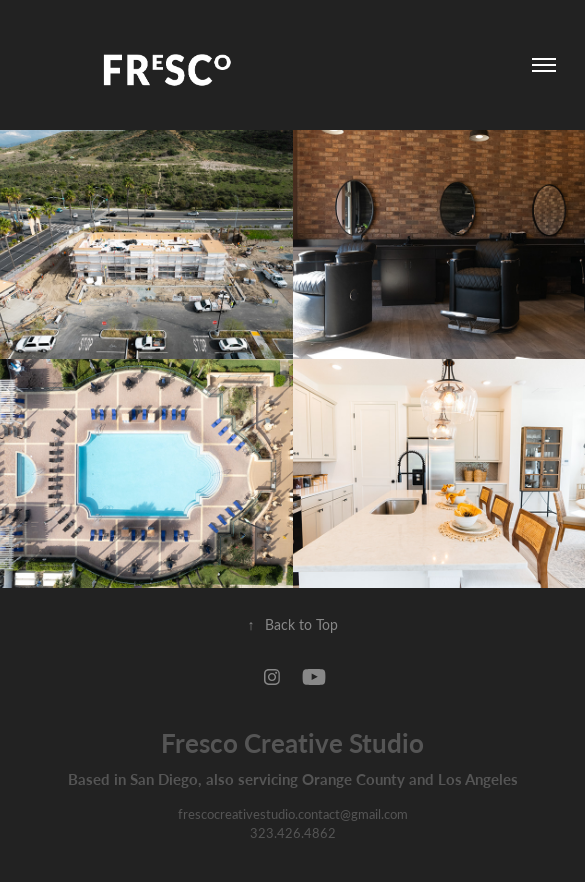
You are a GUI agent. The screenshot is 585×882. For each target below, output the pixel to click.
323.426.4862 (293, 832)
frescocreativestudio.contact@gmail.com (293, 813)
